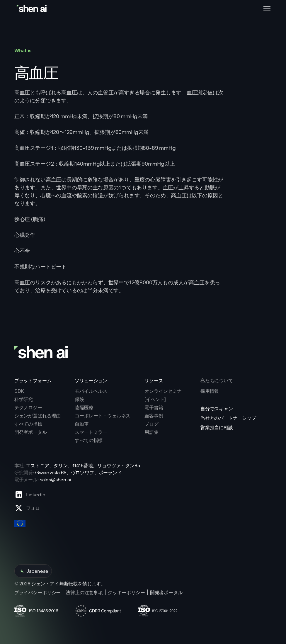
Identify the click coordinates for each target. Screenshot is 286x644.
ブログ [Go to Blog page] (151, 424)
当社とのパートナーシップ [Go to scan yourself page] (228, 418)
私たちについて (217, 380)
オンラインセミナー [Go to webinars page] (165, 391)
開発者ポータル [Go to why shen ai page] (31, 432)
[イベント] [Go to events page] (155, 399)
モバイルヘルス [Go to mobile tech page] (91, 391)
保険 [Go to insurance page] (79, 399)
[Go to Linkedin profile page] (30, 495)
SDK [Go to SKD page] (19, 391)
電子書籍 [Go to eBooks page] (154, 407)
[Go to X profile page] (30, 508)
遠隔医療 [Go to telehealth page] (84, 407)
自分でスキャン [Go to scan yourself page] (217, 409)
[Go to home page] (32, 9)
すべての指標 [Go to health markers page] (89, 440)
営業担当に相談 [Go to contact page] (217, 427)
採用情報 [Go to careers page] (210, 391)
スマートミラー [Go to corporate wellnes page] (91, 432)
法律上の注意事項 (84, 592)
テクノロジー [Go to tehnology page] (28, 407)
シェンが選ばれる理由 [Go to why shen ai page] (38, 416)
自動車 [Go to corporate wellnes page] (82, 424)
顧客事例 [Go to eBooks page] (154, 416)
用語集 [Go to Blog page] (151, 432)
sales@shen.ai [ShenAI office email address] (56, 479)
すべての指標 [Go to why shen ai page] (28, 424)
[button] (266, 9)
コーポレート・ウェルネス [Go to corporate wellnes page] (103, 416)
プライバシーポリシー (38, 592)
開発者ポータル (166, 592)
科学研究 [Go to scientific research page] (24, 399)
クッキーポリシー (126, 592)
